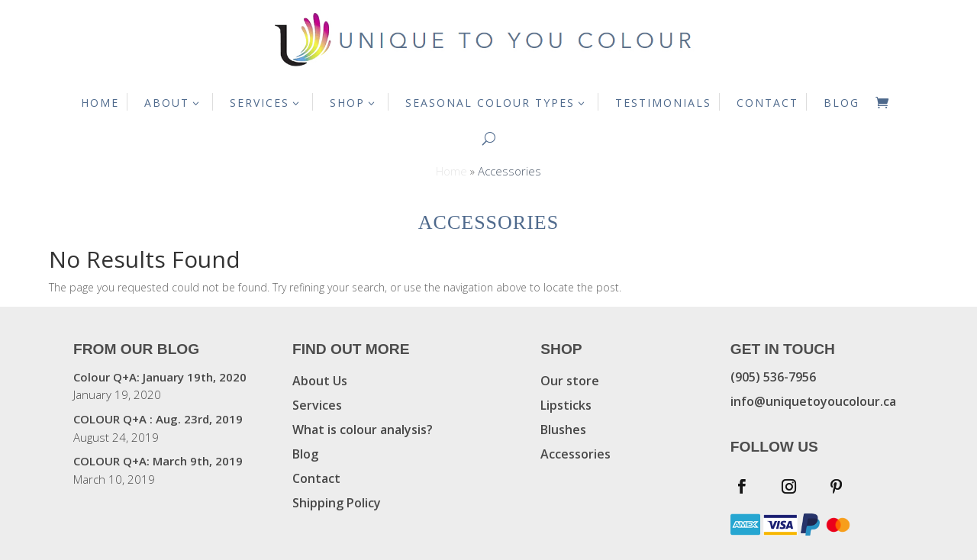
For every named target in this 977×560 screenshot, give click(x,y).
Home (451, 171)
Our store (570, 381)
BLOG (842, 103)
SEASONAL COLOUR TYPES (490, 103)
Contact (316, 478)
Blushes (563, 430)
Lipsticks (566, 405)
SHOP (347, 103)
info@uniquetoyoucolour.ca (813, 401)
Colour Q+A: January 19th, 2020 (160, 377)
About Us (320, 381)
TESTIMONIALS (663, 103)
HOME (100, 103)
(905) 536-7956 (773, 377)
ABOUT (167, 103)
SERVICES (260, 103)
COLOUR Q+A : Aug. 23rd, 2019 (158, 419)
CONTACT (767, 103)
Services (317, 405)
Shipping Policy (337, 503)
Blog (305, 454)
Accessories (576, 454)
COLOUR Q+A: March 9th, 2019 (158, 461)
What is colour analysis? (363, 430)
